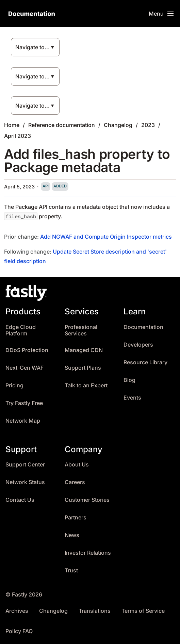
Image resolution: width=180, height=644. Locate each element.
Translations (95, 611)
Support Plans (83, 368)
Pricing (14, 385)
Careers (75, 482)
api (46, 186)
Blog (129, 380)
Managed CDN (84, 350)
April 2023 (18, 136)
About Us (77, 465)
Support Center (25, 465)
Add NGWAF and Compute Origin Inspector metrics (106, 237)
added (60, 186)
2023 (148, 125)
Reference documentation (62, 125)
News (72, 535)
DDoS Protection (27, 350)
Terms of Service (143, 611)
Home (12, 125)
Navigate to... (32, 47)
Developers (138, 345)
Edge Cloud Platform (21, 330)
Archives (17, 611)
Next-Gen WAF (24, 368)
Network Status (25, 482)
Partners (76, 518)
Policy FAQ (19, 631)
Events (132, 398)
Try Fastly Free (24, 403)
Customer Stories (87, 500)
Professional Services (81, 330)
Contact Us (20, 500)
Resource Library (145, 362)
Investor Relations (88, 553)
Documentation (143, 327)
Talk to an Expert (86, 385)
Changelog (118, 125)
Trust (71, 571)
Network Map (23, 421)
